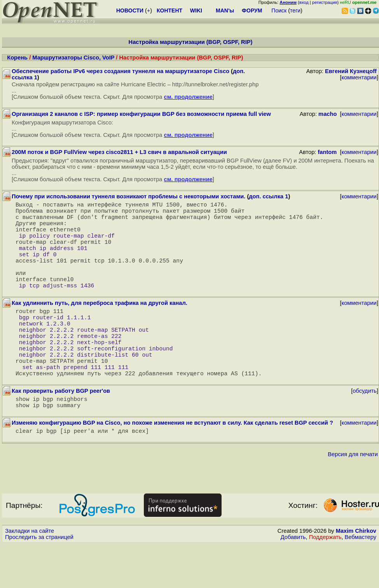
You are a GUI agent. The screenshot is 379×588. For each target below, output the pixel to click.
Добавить (293, 581)
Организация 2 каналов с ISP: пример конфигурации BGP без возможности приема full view (141, 114)
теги (295, 10)
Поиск (279, 10)
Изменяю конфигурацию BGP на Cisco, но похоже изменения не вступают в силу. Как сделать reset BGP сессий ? (172, 465)
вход (304, 2)
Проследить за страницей (39, 581)
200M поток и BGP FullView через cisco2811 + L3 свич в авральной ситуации (119, 152)
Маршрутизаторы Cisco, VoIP (73, 58)
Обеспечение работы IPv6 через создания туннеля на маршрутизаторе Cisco (121, 71)
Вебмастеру (361, 581)
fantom (327, 152)
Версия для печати (353, 498)
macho (327, 114)
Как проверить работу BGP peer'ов (61, 430)
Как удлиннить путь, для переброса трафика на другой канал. (100, 325)
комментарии (359, 77)
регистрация (325, 2)
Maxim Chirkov (356, 574)
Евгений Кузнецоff (351, 71)
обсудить (365, 430)
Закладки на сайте (30, 574)
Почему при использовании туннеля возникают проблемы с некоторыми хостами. (128, 196)
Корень (17, 58)
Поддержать (325, 581)
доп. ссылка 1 (268, 196)
